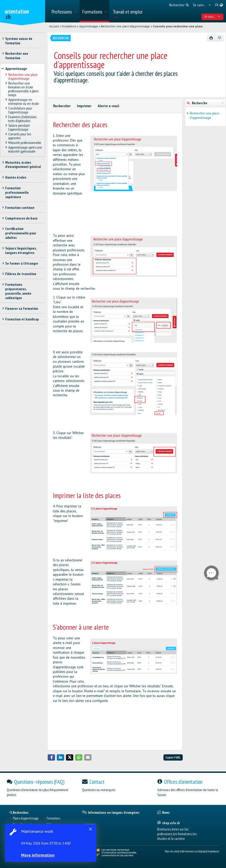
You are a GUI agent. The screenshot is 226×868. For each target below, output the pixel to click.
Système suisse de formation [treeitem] (19, 41)
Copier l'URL (173, 757)
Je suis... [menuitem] (212, 16)
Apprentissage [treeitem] (16, 69)
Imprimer (84, 106)
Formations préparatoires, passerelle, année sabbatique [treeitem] (18, 291)
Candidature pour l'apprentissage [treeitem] (20, 110)
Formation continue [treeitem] (20, 208)
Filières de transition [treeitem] (21, 274)
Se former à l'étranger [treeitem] (22, 263)
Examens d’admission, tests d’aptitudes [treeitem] (22, 119)
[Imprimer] (211, 38)
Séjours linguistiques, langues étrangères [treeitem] (21, 250)
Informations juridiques (193, 851)
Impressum (213, 851)
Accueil (54, 26)
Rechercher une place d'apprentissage (125, 26)
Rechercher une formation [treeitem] (17, 56)
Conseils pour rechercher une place (178, 26)
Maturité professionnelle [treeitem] (25, 143)
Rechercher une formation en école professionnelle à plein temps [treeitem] (23, 89)
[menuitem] (64, 11)
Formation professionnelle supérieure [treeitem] (17, 192)
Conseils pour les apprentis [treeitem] (19, 136)
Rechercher (62, 106)
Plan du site (171, 851)
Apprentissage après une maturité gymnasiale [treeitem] (25, 149)
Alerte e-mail (108, 106)
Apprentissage (89, 26)
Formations (69, 26)
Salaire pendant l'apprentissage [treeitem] (19, 127)
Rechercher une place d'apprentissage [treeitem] (23, 77)
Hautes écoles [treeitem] (16, 177)
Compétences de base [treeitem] (21, 218)
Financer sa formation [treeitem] (22, 308)
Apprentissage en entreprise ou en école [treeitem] (23, 102)
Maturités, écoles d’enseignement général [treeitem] (23, 165)
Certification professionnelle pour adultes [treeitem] (21, 233)
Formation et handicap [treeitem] (22, 319)
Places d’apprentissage (26, 818)
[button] (51, 757)
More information (39, 855)
